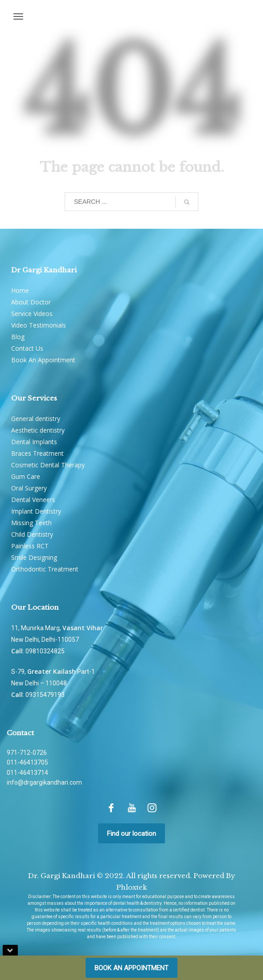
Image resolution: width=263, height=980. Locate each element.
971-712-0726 (27, 753)
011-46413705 (27, 762)
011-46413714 (27, 773)
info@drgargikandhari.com (44, 782)
